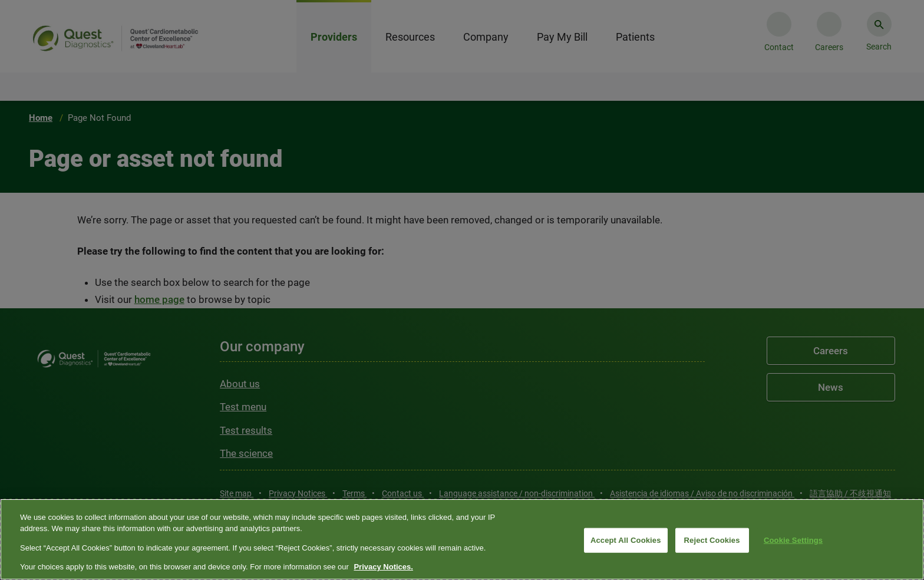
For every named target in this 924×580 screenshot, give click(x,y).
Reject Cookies (712, 540)
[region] (462, 539)
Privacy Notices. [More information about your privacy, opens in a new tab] (383, 567)
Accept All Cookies (626, 540)
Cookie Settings (793, 540)
